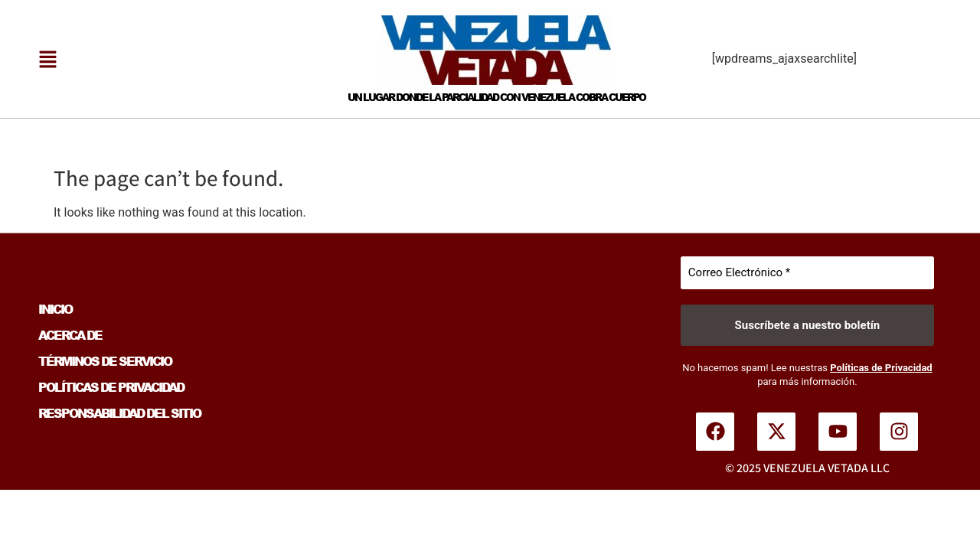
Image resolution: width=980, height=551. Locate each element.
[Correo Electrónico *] (807, 273)
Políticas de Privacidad (881, 368)
